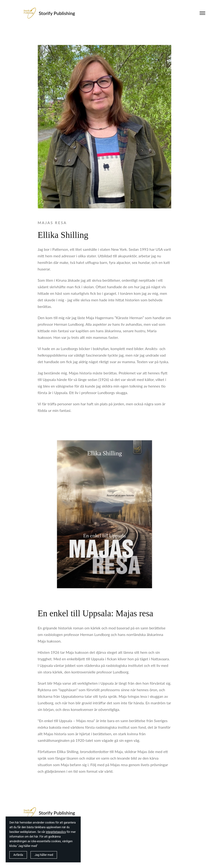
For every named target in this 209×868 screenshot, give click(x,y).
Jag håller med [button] (44, 855)
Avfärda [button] (18, 855)
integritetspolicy (56, 832)
